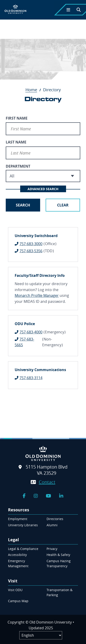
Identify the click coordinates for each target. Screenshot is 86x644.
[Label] (41, 635)
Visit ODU (15, 590)
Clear (63, 205)
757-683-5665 (24, 342)
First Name (17, 118)
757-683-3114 (31, 378)
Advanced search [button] (43, 189)
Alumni (52, 525)
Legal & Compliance (23, 549)
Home (34, 90)
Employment (18, 519)
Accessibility (17, 555)
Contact (47, 482)
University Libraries (23, 525)
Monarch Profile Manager (37, 295)
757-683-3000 (31, 244)
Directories (55, 519)
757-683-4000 (31, 332)
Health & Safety (58, 555)
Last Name (16, 142)
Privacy (52, 549)
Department (18, 166)
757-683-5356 (31, 251)
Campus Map (18, 601)
